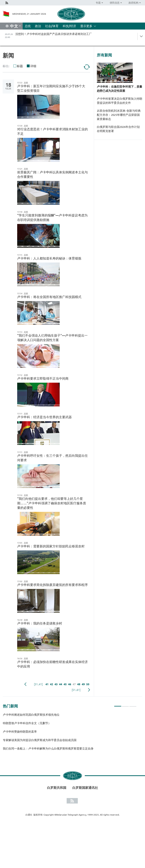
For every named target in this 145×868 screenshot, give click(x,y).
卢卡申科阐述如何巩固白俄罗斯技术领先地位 (31, 715)
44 (61, 684)
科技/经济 (69, 26)
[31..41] (38, 684)
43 (56, 684)
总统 (28, 26)
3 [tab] (133, 705)
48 (79, 684)
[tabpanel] (70, 733)
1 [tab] (118, 705)
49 (83, 684)
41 (47, 684)
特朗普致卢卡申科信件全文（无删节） (27, 723)
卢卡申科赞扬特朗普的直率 (20, 732)
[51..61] (76, 690)
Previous (25, 684)
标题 (20, 66)
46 (70, 684)
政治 (38, 26)
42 (52, 684)
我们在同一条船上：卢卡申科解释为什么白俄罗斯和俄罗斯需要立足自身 (48, 748)
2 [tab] (125, 705)
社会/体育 (52, 26)
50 (88, 684)
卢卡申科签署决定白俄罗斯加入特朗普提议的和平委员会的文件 (120, 101)
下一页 (89, 690)
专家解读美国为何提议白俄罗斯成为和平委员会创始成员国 (40, 740)
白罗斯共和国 (57, 788)
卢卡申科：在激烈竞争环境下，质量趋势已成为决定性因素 (120, 89)
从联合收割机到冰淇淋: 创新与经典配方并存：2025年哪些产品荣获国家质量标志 (119, 115)
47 (74, 684)
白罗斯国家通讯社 (85, 788)
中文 (14, 26)
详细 (33, 66)
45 (65, 684)
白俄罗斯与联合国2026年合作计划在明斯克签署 (118, 129)
